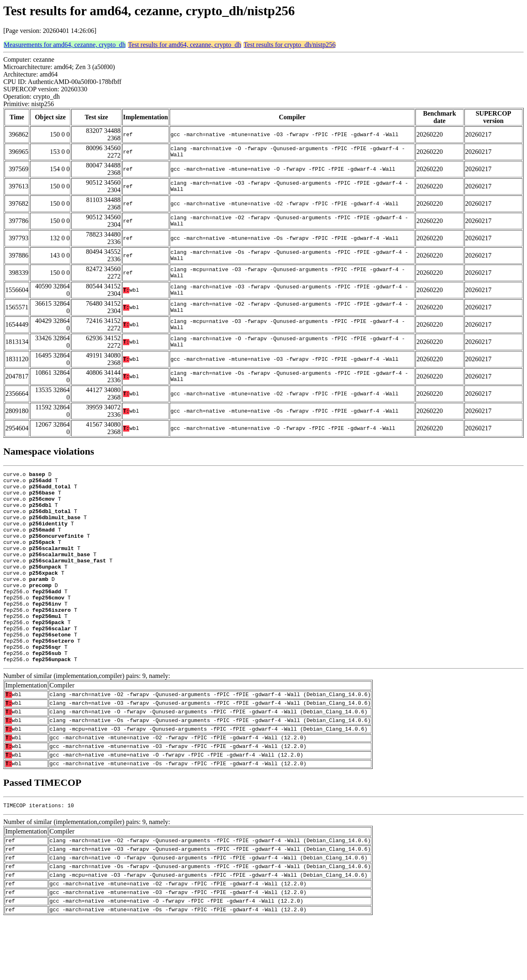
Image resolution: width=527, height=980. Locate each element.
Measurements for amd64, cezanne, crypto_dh (65, 45)
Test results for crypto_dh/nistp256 (290, 45)
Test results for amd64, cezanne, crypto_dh (185, 45)
